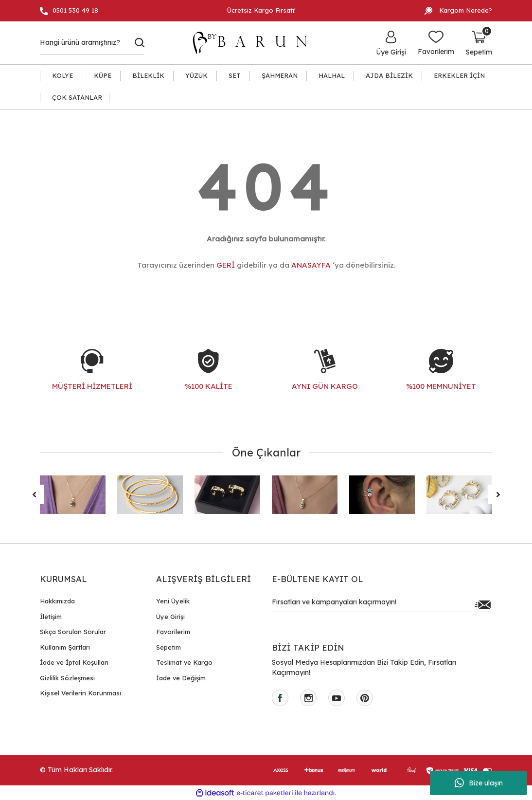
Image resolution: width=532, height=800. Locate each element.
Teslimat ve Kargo (184, 662)
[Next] (498, 494)
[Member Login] (391, 43)
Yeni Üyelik (173, 601)
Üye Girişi (170, 617)
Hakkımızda (57, 601)
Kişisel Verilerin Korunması (80, 693)
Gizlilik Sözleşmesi (67, 678)
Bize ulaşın (479, 783)
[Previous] (34, 494)
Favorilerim (173, 632)
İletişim (51, 617)
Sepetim (168, 647)
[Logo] (254, 43)
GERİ (226, 265)
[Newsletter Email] (382, 604)
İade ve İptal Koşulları (74, 662)
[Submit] (482, 604)
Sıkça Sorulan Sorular (73, 632)
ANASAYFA (311, 265)
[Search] (92, 43)
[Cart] (479, 43)
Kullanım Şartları (65, 647)
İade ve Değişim (181, 678)
